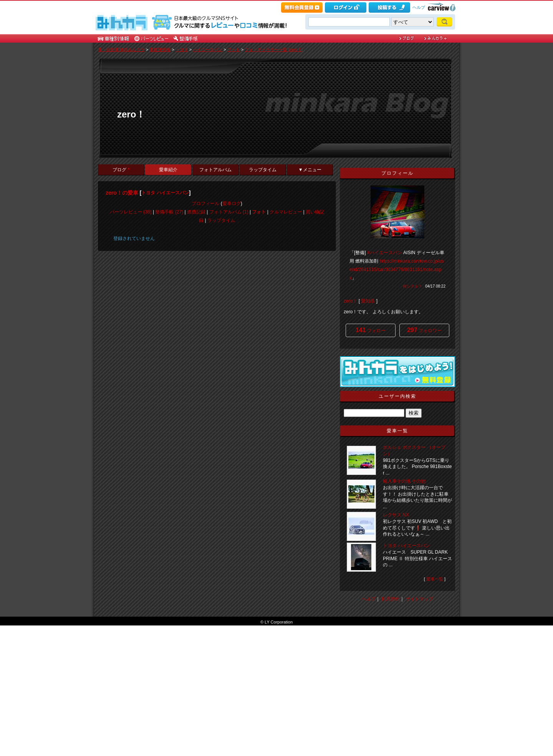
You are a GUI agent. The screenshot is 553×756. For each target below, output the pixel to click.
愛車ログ (232, 203)
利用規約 (391, 599)
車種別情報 (160, 50)
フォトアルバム (215, 170)
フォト (234, 50)
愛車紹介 (168, 170)
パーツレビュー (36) (131, 212)
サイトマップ (419, 599)
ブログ (121, 170)
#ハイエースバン (385, 253)
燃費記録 (196, 212)
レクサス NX (396, 515)
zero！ (131, 114)
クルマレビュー (286, 212)
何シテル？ (412, 286)
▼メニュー (310, 170)
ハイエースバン (208, 50)
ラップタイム (263, 170)
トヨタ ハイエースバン (165, 193)
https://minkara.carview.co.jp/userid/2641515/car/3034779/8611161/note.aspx (397, 270)
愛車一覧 (435, 579)
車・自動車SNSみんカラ (121, 50)
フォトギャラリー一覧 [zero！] (274, 50)
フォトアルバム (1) (229, 212)
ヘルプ (419, 7)
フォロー (371, 330)
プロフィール (205, 203)
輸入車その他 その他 (404, 481)
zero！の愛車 (122, 193)
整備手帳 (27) (169, 212)
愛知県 (368, 301)
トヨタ (182, 50)
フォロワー (424, 330)
